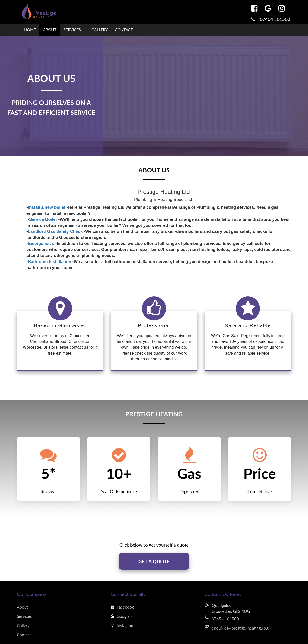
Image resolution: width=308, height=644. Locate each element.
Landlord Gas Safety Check (55, 231)
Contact (124, 29)
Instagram (122, 626)
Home (30, 29)
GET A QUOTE (154, 561)
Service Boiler (43, 219)
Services (24, 616)
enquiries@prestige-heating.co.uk (242, 628)
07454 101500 (275, 19)
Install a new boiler (47, 207)
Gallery (100, 29)
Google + (122, 616)
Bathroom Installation (50, 262)
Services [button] (74, 29)
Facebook (122, 607)
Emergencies (41, 244)
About (50, 29)
